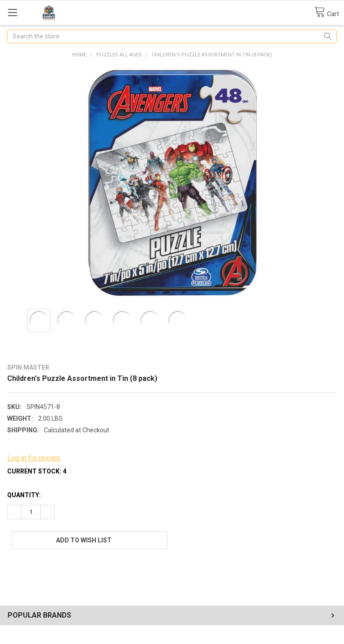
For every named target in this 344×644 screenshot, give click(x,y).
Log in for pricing (34, 458)
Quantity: (24, 495)
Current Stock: (37, 471)
